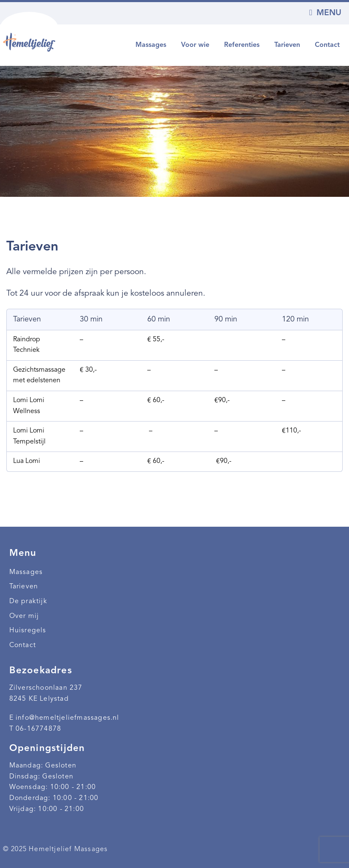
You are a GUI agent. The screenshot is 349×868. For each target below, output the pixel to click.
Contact (327, 45)
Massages (151, 45)
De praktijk (28, 601)
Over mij (24, 616)
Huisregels (28, 631)
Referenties (242, 45)
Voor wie (195, 45)
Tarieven (287, 45)
